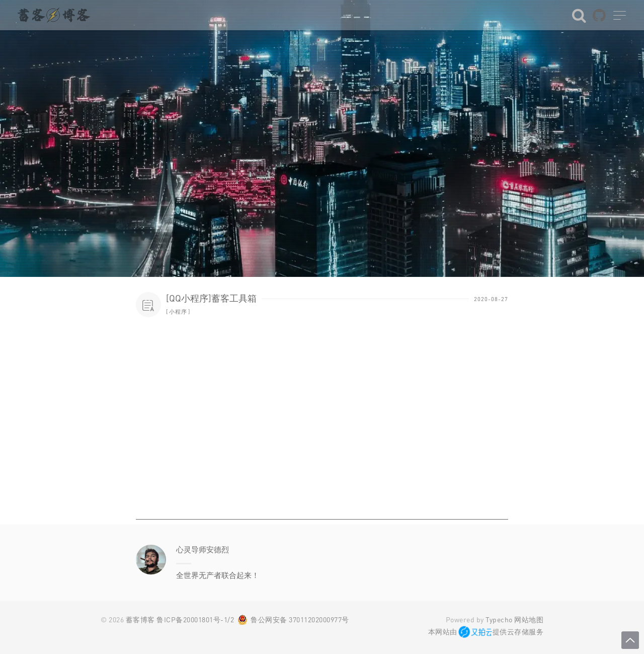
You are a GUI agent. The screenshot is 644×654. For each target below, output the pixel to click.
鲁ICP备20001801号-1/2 (195, 620)
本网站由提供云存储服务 (486, 632)
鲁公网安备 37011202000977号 (300, 620)
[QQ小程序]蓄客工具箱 (211, 298)
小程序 (178, 311)
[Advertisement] (322, 449)
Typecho (499, 620)
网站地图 (529, 620)
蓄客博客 (140, 620)
